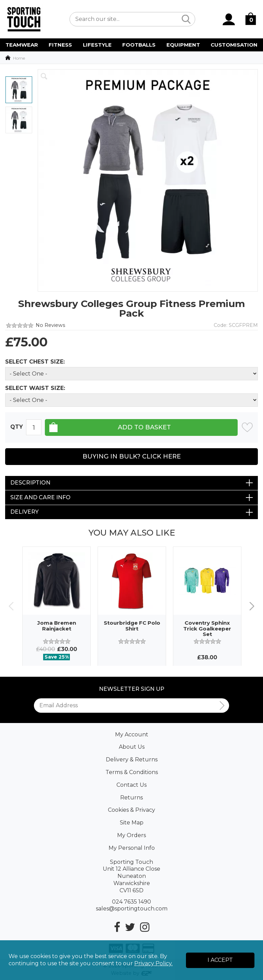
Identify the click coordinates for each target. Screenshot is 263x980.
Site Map (132, 823)
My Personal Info (132, 848)
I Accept (220, 960)
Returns (131, 798)
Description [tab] (30, 483)
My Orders (131, 835)
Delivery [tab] (24, 512)
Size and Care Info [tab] (40, 497)
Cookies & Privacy (131, 810)
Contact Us (131, 785)
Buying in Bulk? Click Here (132, 456)
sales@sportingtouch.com (132, 909)
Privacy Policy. (153, 963)
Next (252, 606)
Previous (11, 606)
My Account (132, 734)
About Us (132, 747)
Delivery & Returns (132, 759)
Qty (17, 427)
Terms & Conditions (132, 772)
